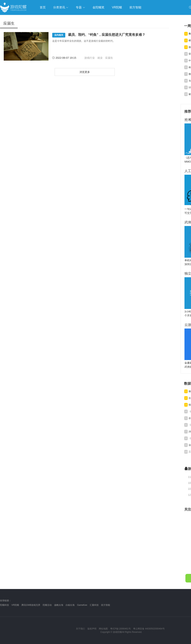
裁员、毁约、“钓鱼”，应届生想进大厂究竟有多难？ (99, 35)
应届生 (109, 58)
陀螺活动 (47, 605)
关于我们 (80, 629)
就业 (100, 58)
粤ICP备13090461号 (120, 629)
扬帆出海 (59, 605)
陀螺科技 (4, 605)
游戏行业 (90, 58)
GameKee (82, 605)
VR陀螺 (15, 605)
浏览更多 (85, 72)
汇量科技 (94, 605)
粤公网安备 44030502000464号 (149, 629)
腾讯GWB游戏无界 (31, 605)
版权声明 (92, 629)
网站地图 (103, 629)
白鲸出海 (70, 605)
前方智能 (106, 605)
